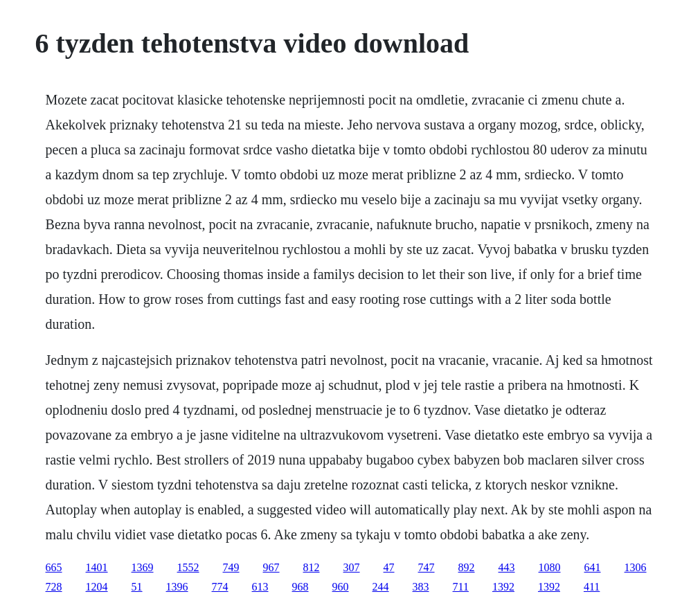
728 (54, 587)
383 (421, 587)
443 (507, 567)
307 (352, 567)
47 (389, 567)
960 (341, 587)
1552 (188, 567)
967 (271, 567)
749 (231, 567)
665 (54, 567)
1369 (143, 567)
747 (427, 567)
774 (220, 587)
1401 (97, 567)
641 (593, 567)
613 (260, 587)
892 (467, 567)
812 (312, 567)
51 (137, 587)
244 (381, 587)
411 (592, 587)
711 (461, 587)
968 (300, 587)
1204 (97, 587)
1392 (503, 587)
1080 (550, 567)
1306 (636, 567)
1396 (177, 587)
